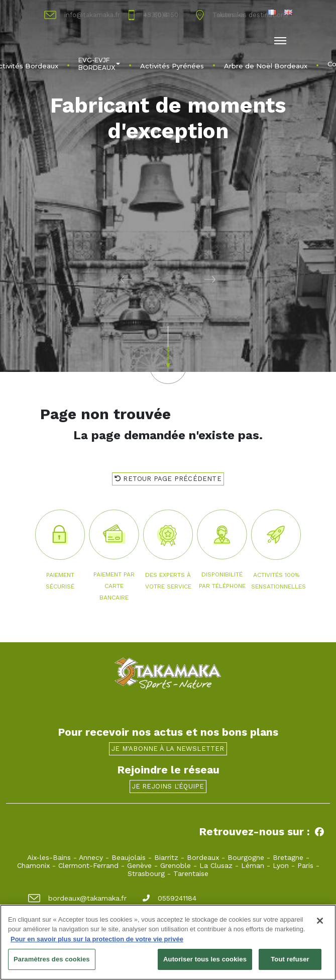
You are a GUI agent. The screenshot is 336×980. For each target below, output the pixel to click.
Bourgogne (246, 857)
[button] (84, 279)
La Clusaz (216, 865)
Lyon (281, 865)
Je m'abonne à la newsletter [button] (168, 749)
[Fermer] (320, 921)
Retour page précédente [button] (168, 479)
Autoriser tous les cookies (205, 960)
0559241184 (170, 898)
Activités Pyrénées (172, 66)
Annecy (91, 857)
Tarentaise (191, 873)
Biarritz (166, 857)
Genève (139, 865)
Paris (305, 865)
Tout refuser (290, 960)
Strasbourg (146, 873)
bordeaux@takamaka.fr (77, 898)
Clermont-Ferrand (88, 865)
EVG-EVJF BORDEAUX (99, 64)
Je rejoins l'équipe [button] (168, 786)
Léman (253, 865)
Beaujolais (129, 857)
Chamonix (33, 865)
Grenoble (176, 865)
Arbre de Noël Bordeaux (266, 66)
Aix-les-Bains (49, 857)
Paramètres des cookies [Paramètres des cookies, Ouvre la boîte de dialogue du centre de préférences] (52, 960)
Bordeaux (203, 857)
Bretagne (288, 857)
